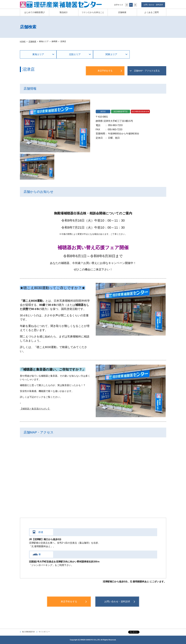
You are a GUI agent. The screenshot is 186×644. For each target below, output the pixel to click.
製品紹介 (64, 12)
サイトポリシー (44, 632)
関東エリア (111, 54)
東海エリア (38, 54)
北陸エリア (75, 54)
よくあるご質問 (151, 12)
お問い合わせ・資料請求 (153, 5)
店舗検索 (122, 12)
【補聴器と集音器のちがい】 (35, 409)
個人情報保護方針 (29, 632)
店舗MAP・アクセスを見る (147, 71)
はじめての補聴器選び (35, 12)
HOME (23, 41)
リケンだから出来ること (93, 12)
